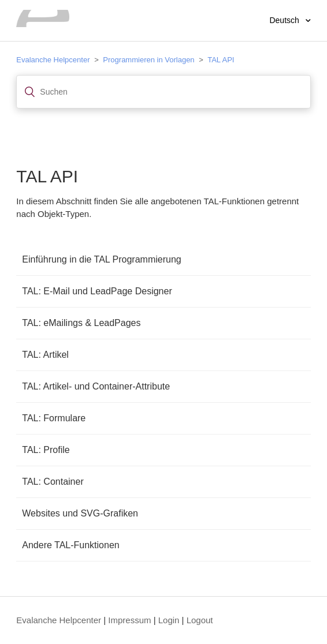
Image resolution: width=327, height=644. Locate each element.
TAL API (221, 60)
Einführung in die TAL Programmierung (101, 259)
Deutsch (285, 20)
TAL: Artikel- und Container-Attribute (96, 386)
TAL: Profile (46, 450)
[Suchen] (163, 92)
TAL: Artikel (45, 355)
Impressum (129, 620)
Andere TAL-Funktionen (70, 545)
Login (169, 620)
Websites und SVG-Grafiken (80, 513)
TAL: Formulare (54, 418)
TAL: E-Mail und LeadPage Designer (97, 291)
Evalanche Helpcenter (53, 60)
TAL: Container (53, 482)
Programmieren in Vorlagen (148, 60)
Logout (200, 620)
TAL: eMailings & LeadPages (81, 323)
